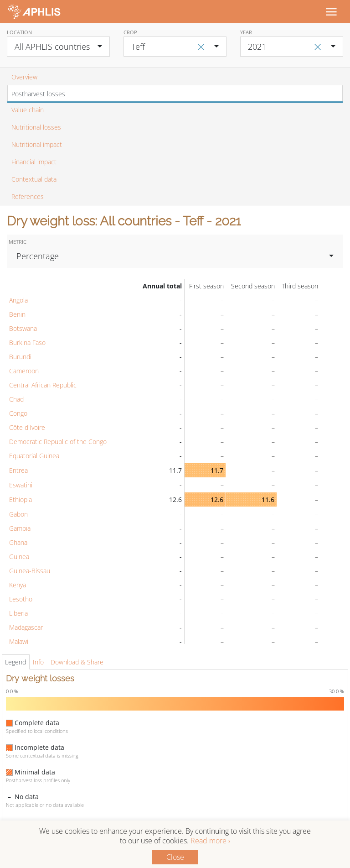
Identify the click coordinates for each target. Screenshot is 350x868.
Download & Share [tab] (77, 662)
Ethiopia (21, 499)
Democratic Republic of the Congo (58, 442)
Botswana (23, 328)
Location (19, 32)
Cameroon (24, 371)
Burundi (20, 357)
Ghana (18, 542)
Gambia (20, 528)
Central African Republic (43, 385)
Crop (130, 32)
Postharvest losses (38, 94)
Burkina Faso (27, 342)
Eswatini (21, 485)
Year (246, 32)
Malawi (19, 641)
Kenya (18, 585)
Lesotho (21, 599)
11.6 (268, 499)
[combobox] (58, 47)
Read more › (210, 841)
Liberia (18, 613)
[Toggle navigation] (331, 11)
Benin (17, 314)
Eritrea (18, 470)
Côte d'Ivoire (27, 427)
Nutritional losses (36, 127)
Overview (24, 77)
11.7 (217, 470)
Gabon (18, 514)
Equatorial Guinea (34, 456)
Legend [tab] (15, 662)
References (28, 196)
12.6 (217, 499)
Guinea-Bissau (30, 571)
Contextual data (34, 179)
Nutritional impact (37, 144)
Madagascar (26, 627)
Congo (18, 413)
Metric (18, 242)
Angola (18, 300)
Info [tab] (38, 662)
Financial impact (34, 162)
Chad (16, 399)
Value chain (28, 110)
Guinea (19, 557)
